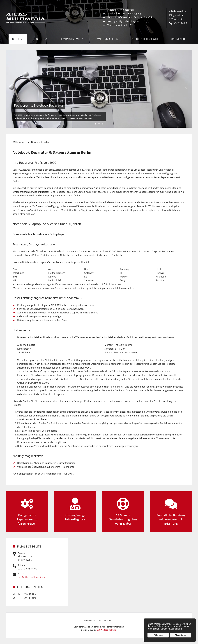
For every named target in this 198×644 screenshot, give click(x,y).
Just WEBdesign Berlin (107, 630)
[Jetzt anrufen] (37, 567)
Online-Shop (179, 39)
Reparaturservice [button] (72, 39)
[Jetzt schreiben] (37, 576)
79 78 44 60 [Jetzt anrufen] (178, 23)
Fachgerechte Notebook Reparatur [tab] (95, 124)
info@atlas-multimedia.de (32, 577)
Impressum (90, 620)
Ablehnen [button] (158, 635)
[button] (12, 89)
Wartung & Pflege (108, 39)
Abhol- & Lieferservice (145, 39)
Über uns (42, 39)
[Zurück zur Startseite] (26, 18)
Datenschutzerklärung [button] (171, 629)
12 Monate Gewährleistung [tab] (99, 124)
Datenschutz (107, 620)
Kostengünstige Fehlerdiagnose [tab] (103, 124)
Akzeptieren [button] (180, 635)
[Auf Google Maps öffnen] (37, 557)
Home (18, 39)
